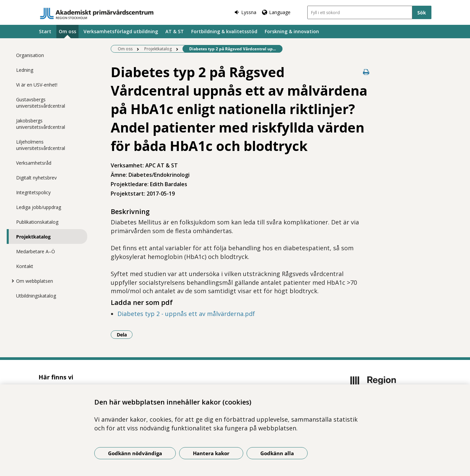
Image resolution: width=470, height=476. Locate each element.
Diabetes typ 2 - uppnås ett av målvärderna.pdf (186, 314)
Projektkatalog (33, 237)
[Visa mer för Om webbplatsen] (11, 281)
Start (45, 31)
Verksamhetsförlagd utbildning (121, 31)
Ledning (25, 70)
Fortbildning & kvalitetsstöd (224, 31)
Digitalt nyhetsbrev (36, 178)
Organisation (30, 55)
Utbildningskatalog (36, 296)
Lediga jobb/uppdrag (39, 207)
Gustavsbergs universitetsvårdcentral (41, 103)
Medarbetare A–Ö (36, 251)
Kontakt (25, 266)
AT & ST (175, 31)
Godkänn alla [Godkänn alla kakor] (277, 453)
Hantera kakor (211, 453)
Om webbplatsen (35, 281)
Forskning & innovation (292, 31)
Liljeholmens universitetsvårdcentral (41, 145)
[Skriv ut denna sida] (366, 72)
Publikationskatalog (37, 222)
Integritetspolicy (33, 192)
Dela (125, 334)
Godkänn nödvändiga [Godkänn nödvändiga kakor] (135, 453)
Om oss (67, 31)
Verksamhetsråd (34, 163)
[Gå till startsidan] (97, 13)
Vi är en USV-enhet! (37, 85)
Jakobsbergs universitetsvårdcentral (41, 124)
